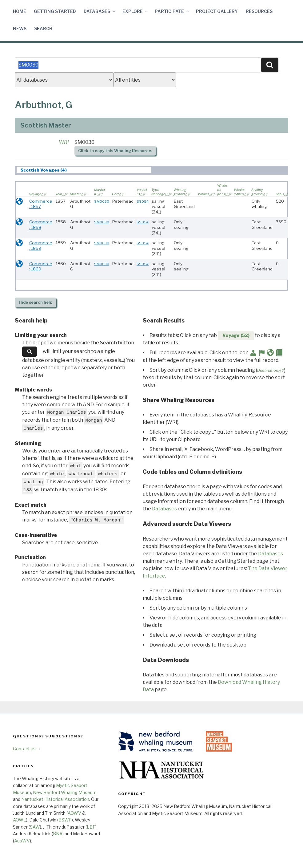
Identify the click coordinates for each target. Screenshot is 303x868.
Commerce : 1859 (41, 245)
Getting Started (55, 11)
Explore (136, 11)
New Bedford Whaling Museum (65, 792)
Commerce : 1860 (41, 266)
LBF (91, 827)
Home (20, 11)
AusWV (22, 841)
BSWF (65, 820)
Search (43, 28)
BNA (58, 834)
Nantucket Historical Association (55, 799)
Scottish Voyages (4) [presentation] (44, 170)
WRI (64, 142)
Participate (172, 11)
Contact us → (27, 749)
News (20, 28)
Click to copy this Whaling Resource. (115, 151)
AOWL (20, 820)
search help (36, 302)
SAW (35, 827)
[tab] (84, 170)
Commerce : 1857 (41, 204)
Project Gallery (217, 11)
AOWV (74, 813)
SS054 (143, 201)
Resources (259, 11)
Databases (100, 11)
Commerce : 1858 (41, 225)
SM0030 (102, 201)
